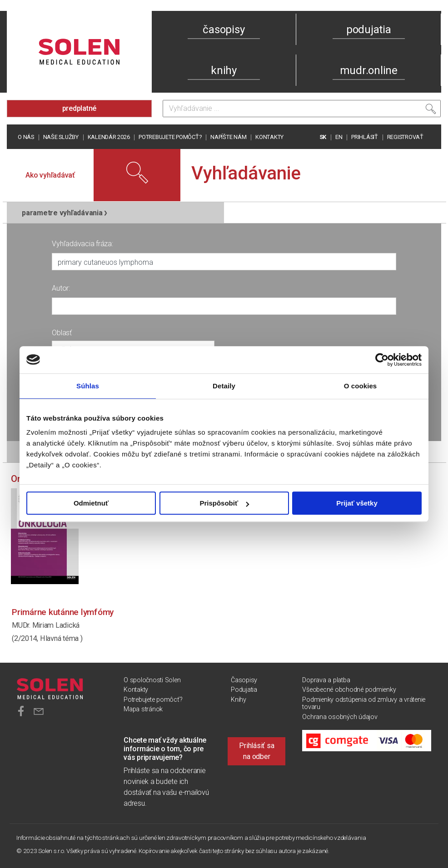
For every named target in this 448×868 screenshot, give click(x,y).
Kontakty (269, 137)
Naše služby (61, 137)
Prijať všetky (357, 503)
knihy (224, 70)
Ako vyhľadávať (50, 175)
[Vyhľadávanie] (302, 109)
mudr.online (369, 70)
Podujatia (244, 690)
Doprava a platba (326, 680)
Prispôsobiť (224, 503)
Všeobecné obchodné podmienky (349, 690)
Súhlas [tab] (88, 386)
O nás (26, 137)
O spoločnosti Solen (152, 680)
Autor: (61, 288)
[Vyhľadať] (431, 111)
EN (339, 137)
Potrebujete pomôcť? (170, 137)
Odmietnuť (91, 503)
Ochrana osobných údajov (340, 717)
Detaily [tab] (224, 386)
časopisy (224, 30)
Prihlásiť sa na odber (256, 751)
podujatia (369, 30)
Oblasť (62, 333)
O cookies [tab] (361, 386)
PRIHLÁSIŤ (365, 137)
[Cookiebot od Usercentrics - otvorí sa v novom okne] (382, 360)
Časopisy (244, 680)
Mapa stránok (143, 709)
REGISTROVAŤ (405, 137)
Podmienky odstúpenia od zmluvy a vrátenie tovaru (364, 703)
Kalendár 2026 (109, 137)
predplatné (80, 108)
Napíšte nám (228, 137)
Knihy (239, 700)
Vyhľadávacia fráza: (82, 244)
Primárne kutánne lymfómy (63, 612)
